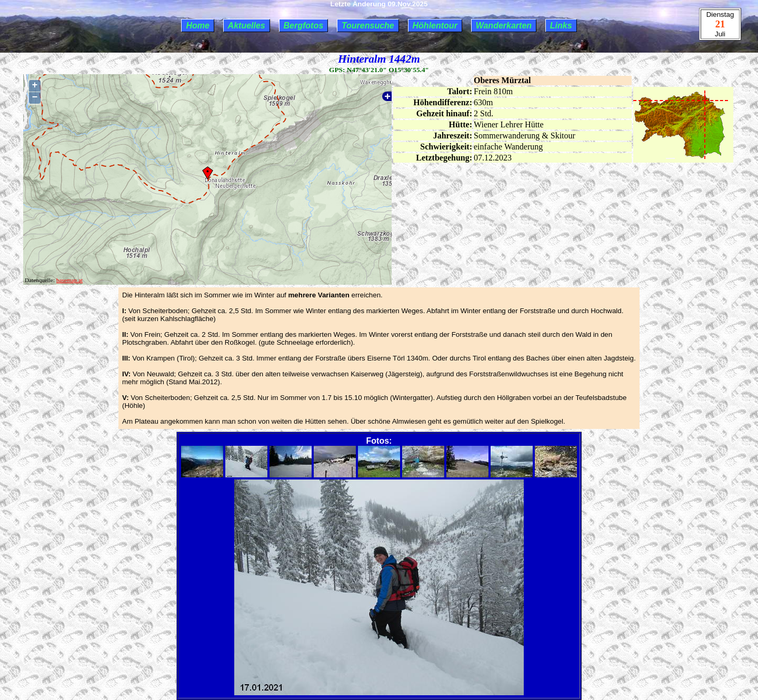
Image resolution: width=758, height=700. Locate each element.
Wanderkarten (504, 26)
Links (561, 26)
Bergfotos (304, 26)
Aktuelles (247, 26)
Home (197, 26)
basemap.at (69, 280)
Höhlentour (435, 26)
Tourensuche (368, 26)
